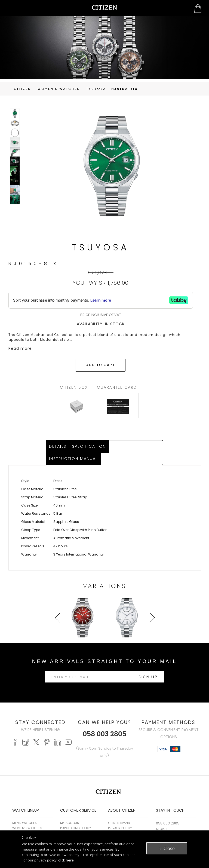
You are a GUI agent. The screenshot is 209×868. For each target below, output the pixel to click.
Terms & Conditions (124, 821)
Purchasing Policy (76, 816)
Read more (20, 348)
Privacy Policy (120, 816)
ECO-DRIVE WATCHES (28, 821)
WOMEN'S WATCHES (27, 816)
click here (66, 860)
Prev (58, 616)
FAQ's (64, 827)
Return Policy (72, 821)
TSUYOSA (96, 89)
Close (169, 848)
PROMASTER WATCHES (29, 827)
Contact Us (166, 822)
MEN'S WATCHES (24, 811)
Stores (162, 817)
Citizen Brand (119, 811)
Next (151, 616)
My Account (70, 811)
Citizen (22, 89)
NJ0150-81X (125, 89)
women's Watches (59, 89)
